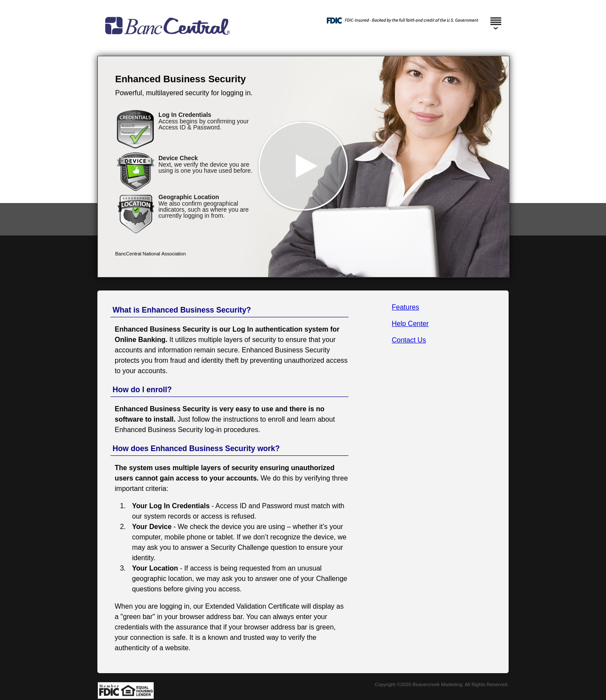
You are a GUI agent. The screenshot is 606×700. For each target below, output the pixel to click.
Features (405, 307)
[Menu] (496, 17)
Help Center (410, 324)
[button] (303, 167)
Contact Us (409, 340)
